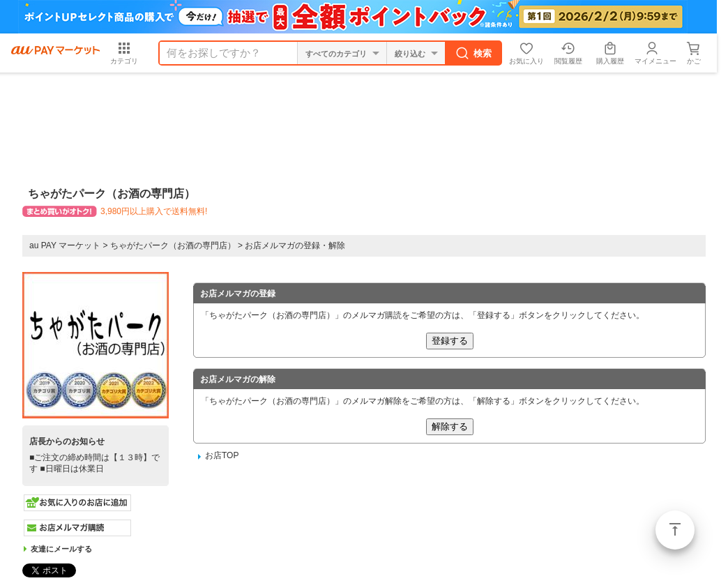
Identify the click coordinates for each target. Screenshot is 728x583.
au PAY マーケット (65, 245)
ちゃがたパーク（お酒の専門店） (173, 245)
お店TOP (222, 455)
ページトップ (675, 530)
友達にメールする (61, 549)
